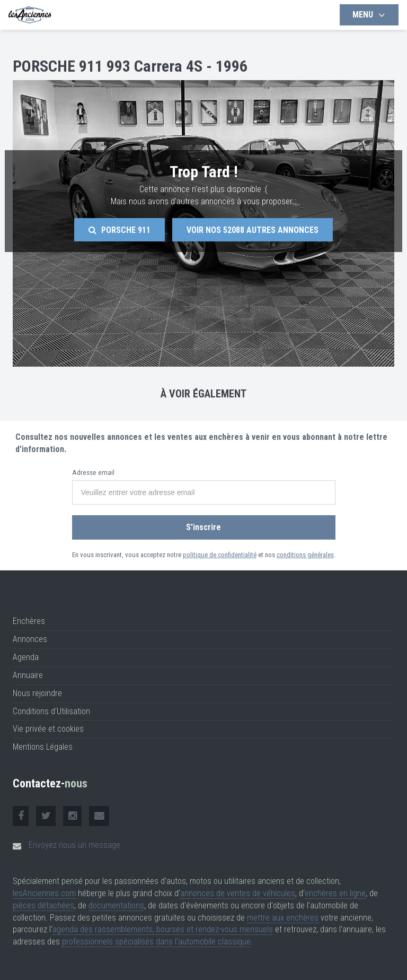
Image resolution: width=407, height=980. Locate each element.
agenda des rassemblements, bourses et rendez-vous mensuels (163, 929)
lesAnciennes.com (44, 893)
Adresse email (93, 472)
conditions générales (305, 555)
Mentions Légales (43, 747)
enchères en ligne (335, 893)
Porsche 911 (120, 230)
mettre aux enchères (283, 918)
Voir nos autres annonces (253, 230)
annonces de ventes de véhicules (238, 893)
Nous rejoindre (37, 693)
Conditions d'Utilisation (51, 711)
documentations (116, 905)
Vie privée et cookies (48, 729)
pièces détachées (43, 905)
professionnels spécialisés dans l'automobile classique (156, 942)
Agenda (26, 657)
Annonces (30, 639)
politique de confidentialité (220, 555)
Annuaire (28, 675)
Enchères (29, 621)
